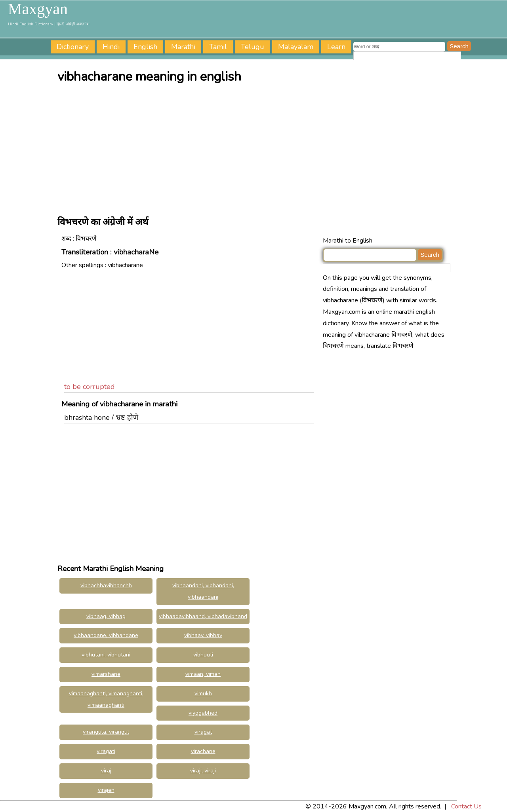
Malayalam (296, 47)
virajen (106, 790)
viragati (106, 751)
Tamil (218, 47)
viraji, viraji (203, 771)
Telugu (253, 47)
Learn (336, 47)
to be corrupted (90, 387)
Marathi (183, 47)
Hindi (111, 47)
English (145, 47)
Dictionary (73, 47)
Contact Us (466, 806)
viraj (106, 771)
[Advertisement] (255, 148)
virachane (203, 751)
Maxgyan (38, 9)
